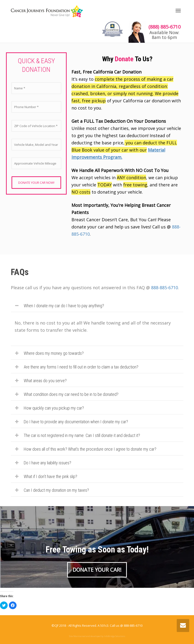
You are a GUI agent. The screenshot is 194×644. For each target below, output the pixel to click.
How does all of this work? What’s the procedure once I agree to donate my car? (90, 449)
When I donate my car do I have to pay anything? (64, 306)
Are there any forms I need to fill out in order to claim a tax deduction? (81, 367)
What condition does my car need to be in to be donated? (71, 394)
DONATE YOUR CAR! (97, 570)
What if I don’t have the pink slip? (50, 476)
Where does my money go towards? (54, 353)
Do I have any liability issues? (47, 463)
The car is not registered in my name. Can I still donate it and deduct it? (82, 435)
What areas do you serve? (45, 381)
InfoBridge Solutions (115, 636)
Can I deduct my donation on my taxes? (56, 490)
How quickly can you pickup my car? (54, 408)
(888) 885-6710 (165, 27)
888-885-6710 (165, 288)
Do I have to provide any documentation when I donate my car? (76, 422)
